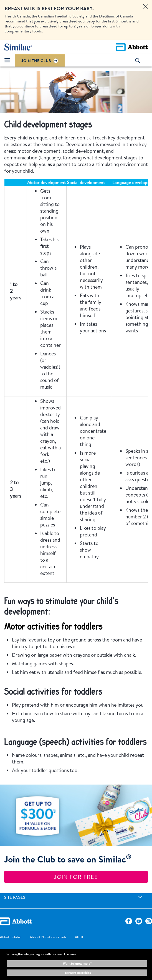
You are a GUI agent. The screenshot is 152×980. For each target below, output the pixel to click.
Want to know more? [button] (77, 964)
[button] (140, 60)
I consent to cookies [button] (77, 973)
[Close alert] (145, 7)
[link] (140, 897)
